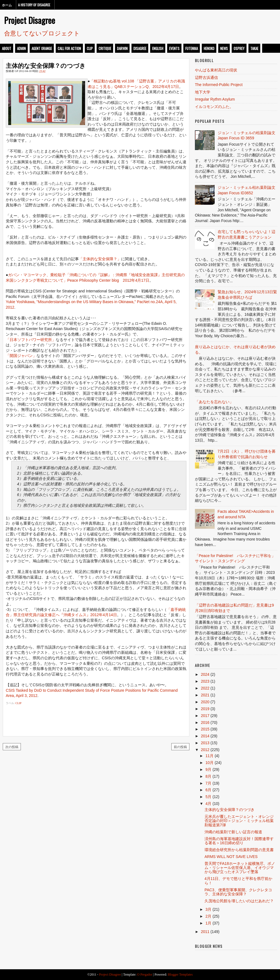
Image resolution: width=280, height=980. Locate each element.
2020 (205, 702)
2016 (205, 722)
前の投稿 (180, 747)
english (158, 48)
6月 (208, 790)
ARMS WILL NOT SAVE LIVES (231, 857)
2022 (205, 688)
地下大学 (203, 92)
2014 (205, 736)
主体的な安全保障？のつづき (46, 65)
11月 (209, 756)
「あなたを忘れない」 (214, 402)
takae (254, 48)
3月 (208, 909)
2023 (205, 681)
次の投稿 (12, 747)
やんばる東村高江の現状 (216, 70)
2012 (205, 750)
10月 (209, 763)
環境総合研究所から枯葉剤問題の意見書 (239, 850)
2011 (205, 932)
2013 (205, 743)
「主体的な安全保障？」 (100, 259)
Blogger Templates (180, 975)
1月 (208, 923)
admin (21, 48)
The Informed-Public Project (219, 85)
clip (90, 48)
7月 (208, 783)
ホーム (7, 5)
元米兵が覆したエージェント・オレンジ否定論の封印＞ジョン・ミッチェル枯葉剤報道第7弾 (239, 821)
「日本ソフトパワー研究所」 (31, 340)
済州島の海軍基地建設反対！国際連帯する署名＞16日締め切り (239, 841)
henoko (209, 48)
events (174, 48)
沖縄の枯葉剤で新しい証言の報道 (233, 832)
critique (105, 48)
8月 (208, 776)
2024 (205, 674)
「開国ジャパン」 (21, 356)
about (7, 48)
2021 (205, 695)
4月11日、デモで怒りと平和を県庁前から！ (238, 881)
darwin (122, 48)
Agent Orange (42, 48)
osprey (239, 48)
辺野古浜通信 (206, 77)
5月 (208, 797)
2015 (205, 729)
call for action (69, 48)
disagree (140, 48)
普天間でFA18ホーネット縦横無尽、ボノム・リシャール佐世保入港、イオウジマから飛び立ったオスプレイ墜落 (240, 868)
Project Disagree (30, 20)
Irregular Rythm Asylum (215, 99)
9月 (208, 769)
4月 (208, 804)
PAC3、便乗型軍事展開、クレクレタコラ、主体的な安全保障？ (238, 892)
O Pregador (145, 975)
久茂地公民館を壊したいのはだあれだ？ (239, 901)
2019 (205, 709)
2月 (208, 916)
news (224, 48)
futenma (192, 48)
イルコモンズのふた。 (214, 107)
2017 (205, 716)
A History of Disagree (34, 5)
